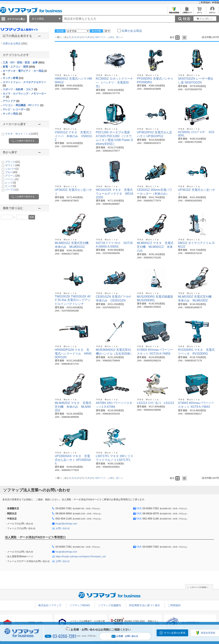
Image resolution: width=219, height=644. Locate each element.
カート (200, 12)
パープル (12, 190)
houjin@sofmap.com (66, 524)
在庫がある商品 (15, 43)
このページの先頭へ (199, 587)
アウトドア (11, 101)
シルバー (12, 169)
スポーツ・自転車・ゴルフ (20, 89)
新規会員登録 (174, 12)
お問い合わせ (63, 528)
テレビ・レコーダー (16, 109)
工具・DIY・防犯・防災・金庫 (24, 62)
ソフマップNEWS (80, 605)
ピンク (10, 186)
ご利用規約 (205, 2)
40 (112, 37)
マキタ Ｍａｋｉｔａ (22, 134)
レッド (10, 183)
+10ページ (100, 37)
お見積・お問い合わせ (125, 636)
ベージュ (12, 179)
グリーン (13, 176)
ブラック (13, 162)
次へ (118, 37)
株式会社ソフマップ (50, 605)
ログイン (212, 12)
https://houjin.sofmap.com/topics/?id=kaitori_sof (81, 556)
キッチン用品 (12, 114)
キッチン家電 (13, 78)
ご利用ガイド (187, 12)
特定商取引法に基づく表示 (145, 605)
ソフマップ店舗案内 (109, 605)
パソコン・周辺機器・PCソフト (23, 105)
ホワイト (13, 165)
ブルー (11, 172)
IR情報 (215, 2)
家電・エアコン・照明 (19, 67)
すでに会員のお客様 (175, 633)
